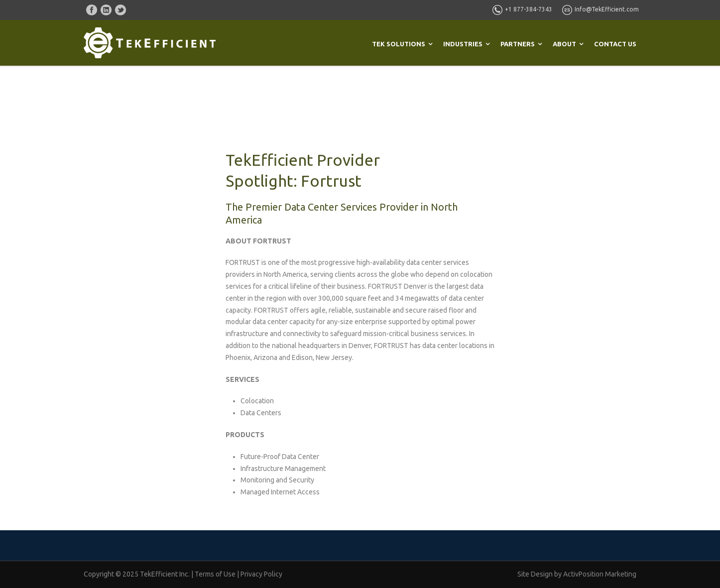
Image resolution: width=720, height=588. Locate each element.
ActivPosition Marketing (600, 574)
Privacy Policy (261, 574)
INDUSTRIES (463, 44)
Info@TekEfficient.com (607, 9)
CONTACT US (615, 44)
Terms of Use (215, 574)
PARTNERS (518, 44)
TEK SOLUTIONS (399, 44)
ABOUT (564, 44)
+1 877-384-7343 (529, 9)
